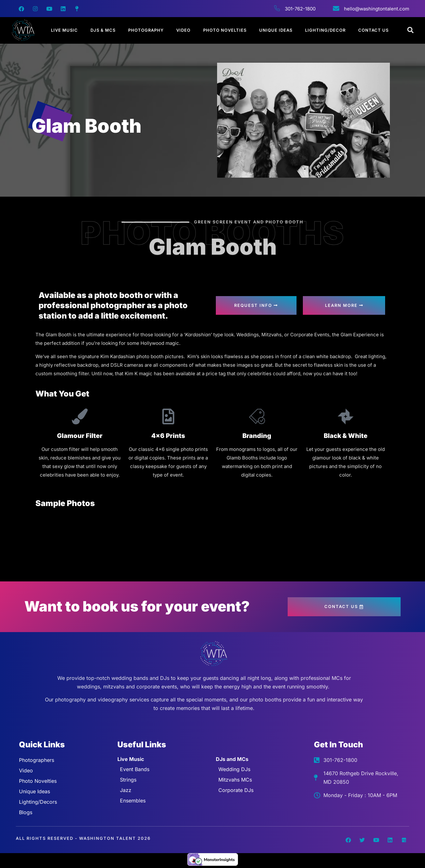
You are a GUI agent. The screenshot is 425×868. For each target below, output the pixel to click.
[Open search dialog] (411, 30)
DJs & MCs (103, 30)
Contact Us (373, 30)
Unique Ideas (276, 30)
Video (183, 30)
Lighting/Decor (325, 30)
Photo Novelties (225, 30)
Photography (146, 30)
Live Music (64, 30)
